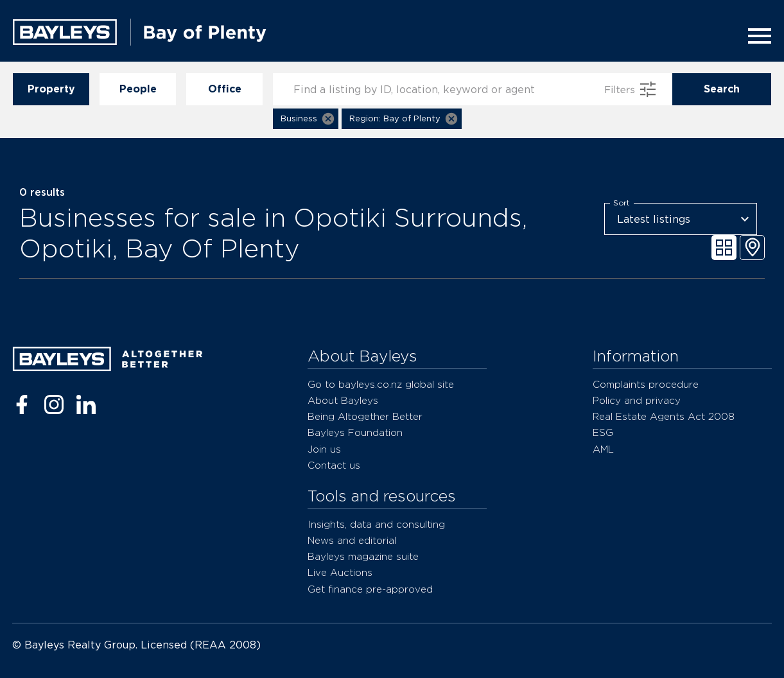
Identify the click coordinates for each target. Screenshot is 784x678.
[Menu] (756, 36)
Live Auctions (340, 572)
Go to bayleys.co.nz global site (381, 384)
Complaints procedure (646, 384)
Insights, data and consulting (376, 524)
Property (51, 89)
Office (224, 89)
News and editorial (352, 540)
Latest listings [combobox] (654, 219)
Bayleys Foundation (355, 432)
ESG (603, 432)
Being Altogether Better (365, 416)
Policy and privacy (637, 400)
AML (603, 449)
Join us (324, 449)
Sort (622, 203)
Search (722, 89)
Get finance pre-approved (370, 589)
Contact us (334, 465)
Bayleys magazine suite (363, 556)
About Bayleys (343, 400)
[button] (306, 119)
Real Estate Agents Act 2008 (664, 416)
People (138, 89)
